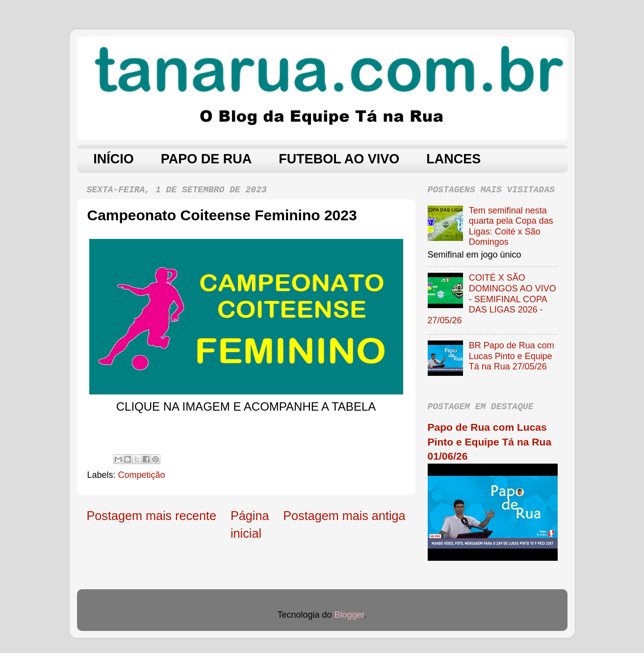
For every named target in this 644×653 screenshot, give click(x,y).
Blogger (349, 615)
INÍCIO (114, 159)
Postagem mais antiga (344, 516)
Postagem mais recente (152, 516)
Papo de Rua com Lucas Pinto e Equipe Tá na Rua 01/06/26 (490, 442)
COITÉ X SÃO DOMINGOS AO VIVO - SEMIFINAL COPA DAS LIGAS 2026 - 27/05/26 (492, 299)
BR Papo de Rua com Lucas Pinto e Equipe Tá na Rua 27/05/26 (512, 356)
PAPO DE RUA (206, 159)
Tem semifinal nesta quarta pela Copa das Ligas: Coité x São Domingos (511, 226)
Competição (142, 475)
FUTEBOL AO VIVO (339, 159)
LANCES (453, 159)
